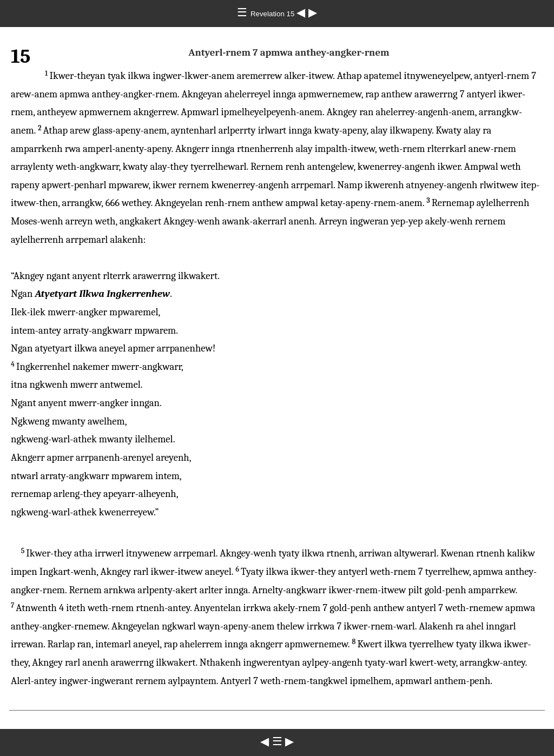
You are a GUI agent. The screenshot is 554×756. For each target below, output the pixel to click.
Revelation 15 (273, 14)
